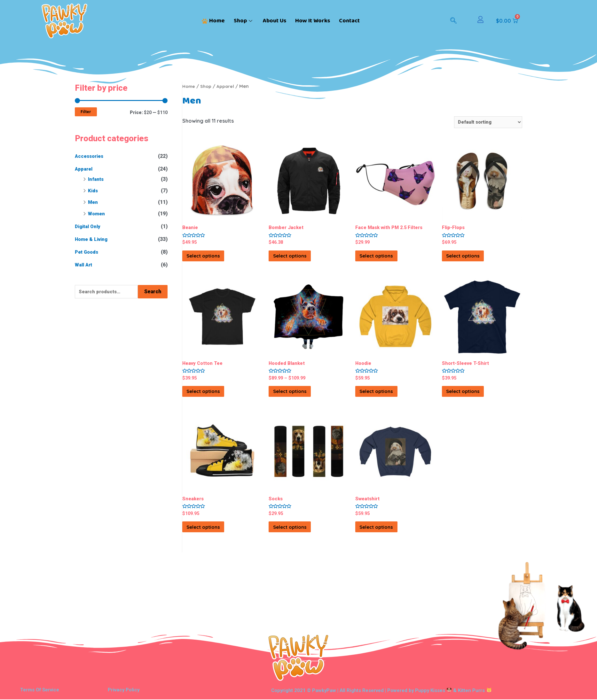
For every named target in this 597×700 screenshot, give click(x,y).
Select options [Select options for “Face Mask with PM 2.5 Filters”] (386, 259)
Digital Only (89, 226)
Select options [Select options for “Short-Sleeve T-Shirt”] (473, 398)
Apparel (85, 169)
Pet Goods (88, 252)
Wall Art (85, 265)
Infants (97, 179)
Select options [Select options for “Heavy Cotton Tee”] (213, 398)
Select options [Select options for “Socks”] (300, 537)
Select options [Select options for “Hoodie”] (386, 398)
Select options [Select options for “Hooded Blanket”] (300, 398)
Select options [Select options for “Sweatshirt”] (386, 537)
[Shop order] (485, 123)
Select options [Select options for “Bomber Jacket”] (300, 259)
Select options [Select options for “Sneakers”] (213, 537)
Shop (244, 21)
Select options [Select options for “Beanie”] (213, 259)
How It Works (313, 21)
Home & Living (93, 239)
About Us (275, 21)
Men (93, 202)
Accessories (90, 156)
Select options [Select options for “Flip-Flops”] (473, 259)
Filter (86, 112)
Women (97, 214)
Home (213, 21)
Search (153, 292)
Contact (349, 21)
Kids (93, 191)
